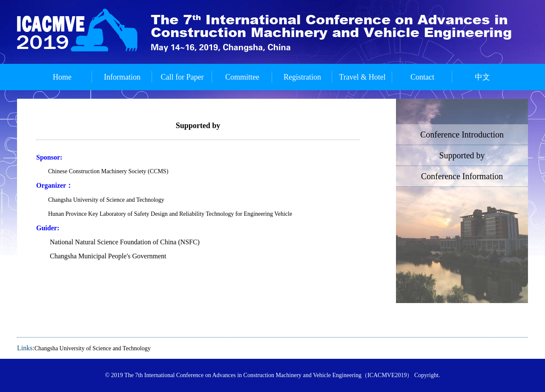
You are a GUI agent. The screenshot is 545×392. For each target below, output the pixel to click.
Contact (422, 77)
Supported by (462, 155)
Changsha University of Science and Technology (93, 348)
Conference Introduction (462, 134)
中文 (482, 77)
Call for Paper (182, 77)
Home (62, 77)
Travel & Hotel (362, 77)
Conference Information (462, 176)
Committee (242, 77)
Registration (302, 77)
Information (122, 77)
